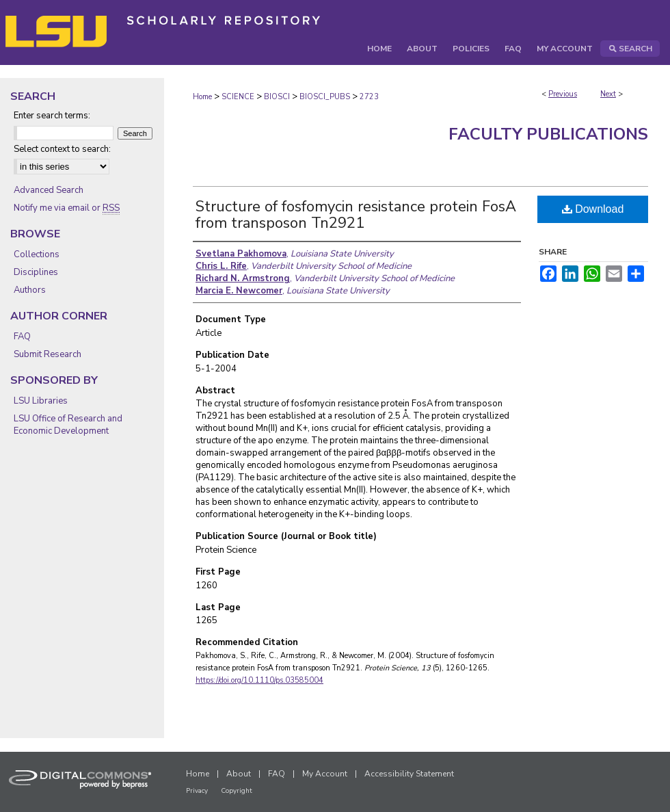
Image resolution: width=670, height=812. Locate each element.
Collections (37, 254)
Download (593, 209)
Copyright (237, 791)
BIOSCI (277, 97)
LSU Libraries (41, 401)
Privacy (197, 791)
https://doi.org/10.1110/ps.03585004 (259, 680)
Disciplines (36, 272)
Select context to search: (62, 149)
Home (202, 97)
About (239, 774)
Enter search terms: (52, 116)
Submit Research (48, 354)
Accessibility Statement (409, 774)
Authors (30, 290)
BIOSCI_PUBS (325, 97)
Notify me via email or (67, 208)
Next (608, 94)
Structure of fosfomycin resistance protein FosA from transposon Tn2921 (356, 215)
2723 (369, 97)
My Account (325, 774)
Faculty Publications (548, 134)
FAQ (22, 337)
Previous (563, 94)
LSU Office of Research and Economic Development (68, 425)
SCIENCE (238, 97)
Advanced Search (49, 190)
